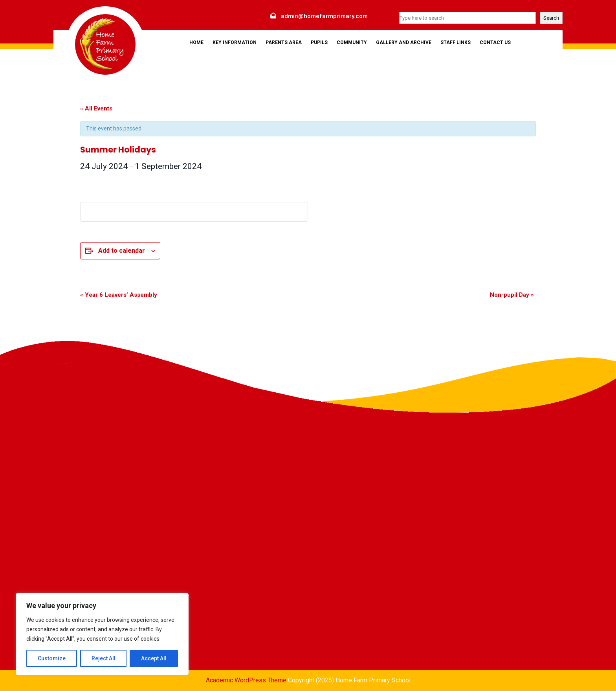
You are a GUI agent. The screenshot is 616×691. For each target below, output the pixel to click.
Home (196, 42)
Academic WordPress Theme (246, 680)
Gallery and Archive (404, 42)
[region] (102, 634)
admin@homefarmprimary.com (324, 16)
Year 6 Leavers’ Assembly (119, 295)
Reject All (104, 658)
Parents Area (284, 42)
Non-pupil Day (512, 295)
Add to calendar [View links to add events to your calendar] (122, 251)
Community (352, 42)
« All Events (96, 108)
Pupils (319, 42)
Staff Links (456, 42)
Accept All (154, 658)
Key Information (235, 42)
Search (551, 18)
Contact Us (495, 42)
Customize (52, 658)
